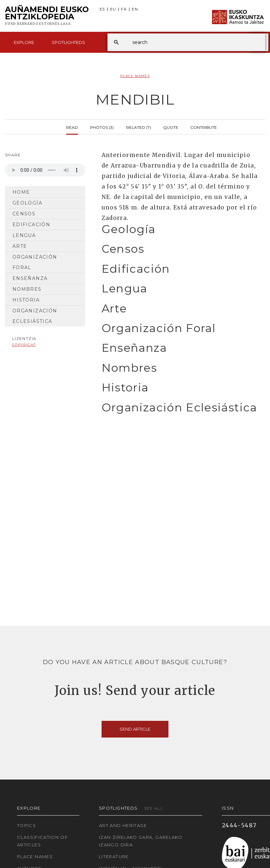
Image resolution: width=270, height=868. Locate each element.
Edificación (31, 225)
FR (124, 9)
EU (113, 9)
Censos (24, 214)
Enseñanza (30, 278)
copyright (24, 345)
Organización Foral (35, 262)
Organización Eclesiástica (35, 316)
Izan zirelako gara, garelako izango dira (141, 841)
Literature (114, 857)
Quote (171, 127)
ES (102, 9)
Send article (135, 729)
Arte (20, 246)
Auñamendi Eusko (47, 16)
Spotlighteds (68, 42)
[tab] (180, 229)
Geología (27, 203)
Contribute (204, 127)
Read (72, 127)
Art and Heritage (123, 825)
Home (21, 192)
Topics (27, 825)
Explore (24, 42)
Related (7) (139, 127)
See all (154, 808)
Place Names (135, 76)
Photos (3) (102, 127)
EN (135, 9)
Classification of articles (42, 841)
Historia (26, 300)
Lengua (24, 235)
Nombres (27, 289)
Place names (35, 857)
